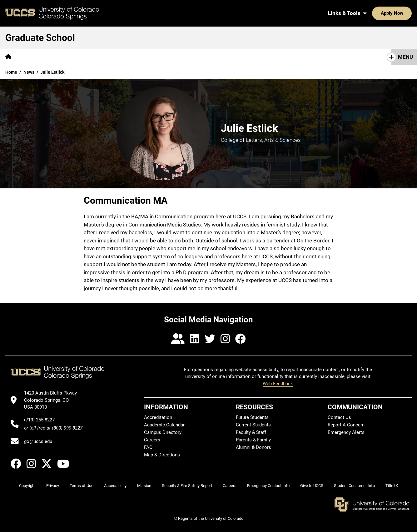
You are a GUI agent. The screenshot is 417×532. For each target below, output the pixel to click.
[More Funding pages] (166, 57)
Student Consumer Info (354, 486)
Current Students (253, 425)
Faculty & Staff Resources (288, 57)
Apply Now (373, 13)
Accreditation (158, 417)
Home (11, 72)
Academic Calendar (164, 425)
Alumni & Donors (253, 447)
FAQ (148, 447)
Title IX (392, 486)
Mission (144, 486)
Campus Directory (163, 432)
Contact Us (343, 57)
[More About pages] (34, 57)
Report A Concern (346, 425)
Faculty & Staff (251, 432)
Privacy (53, 486)
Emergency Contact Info (268, 486)
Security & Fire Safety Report (187, 486)
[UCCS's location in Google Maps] (53, 400)
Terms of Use (82, 486)
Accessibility (115, 486)
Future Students (252, 417)
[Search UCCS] (405, 13)
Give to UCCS (312, 486)
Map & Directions (162, 455)
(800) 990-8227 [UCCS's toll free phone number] (67, 428)
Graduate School (40, 38)
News (29, 72)
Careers (152, 440)
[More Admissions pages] (122, 57)
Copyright (27, 486)
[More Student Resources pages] (219, 57)
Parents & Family (253, 440)
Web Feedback (278, 384)
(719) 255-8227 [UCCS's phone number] (39, 420)
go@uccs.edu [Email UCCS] (38, 441)
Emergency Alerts (346, 432)
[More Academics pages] (74, 57)
